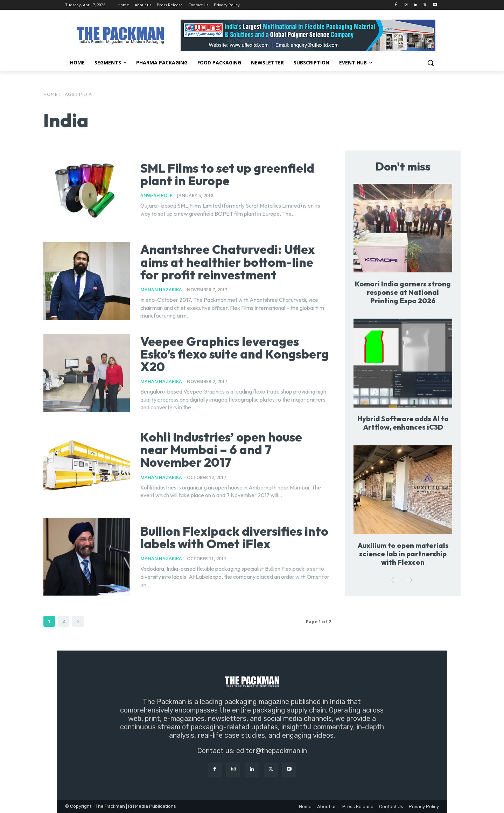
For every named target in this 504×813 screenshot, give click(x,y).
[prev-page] (395, 580)
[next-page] (78, 621)
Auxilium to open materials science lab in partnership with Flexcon (403, 554)
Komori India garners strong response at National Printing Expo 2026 (403, 292)
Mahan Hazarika (161, 290)
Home (50, 94)
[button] (430, 63)
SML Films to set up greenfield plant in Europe (229, 174)
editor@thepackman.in (272, 751)
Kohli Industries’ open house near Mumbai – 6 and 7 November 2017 (223, 449)
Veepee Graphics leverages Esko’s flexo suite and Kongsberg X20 (222, 354)
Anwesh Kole (156, 195)
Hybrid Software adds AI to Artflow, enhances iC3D (403, 423)
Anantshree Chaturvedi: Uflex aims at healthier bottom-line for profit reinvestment (230, 262)
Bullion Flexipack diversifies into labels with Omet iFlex (223, 537)
